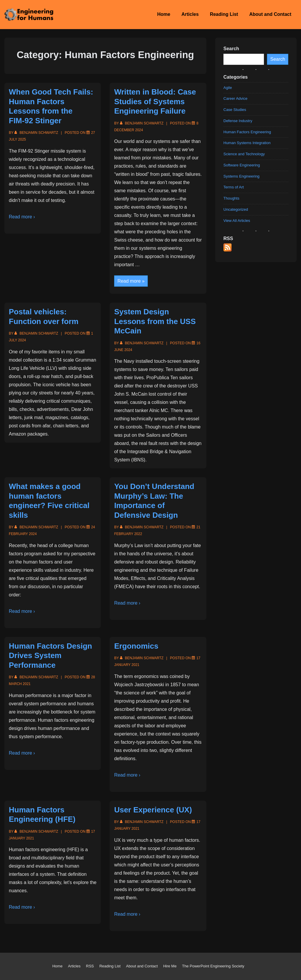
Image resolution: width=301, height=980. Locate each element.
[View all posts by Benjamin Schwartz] (37, 133)
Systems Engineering (241, 176)
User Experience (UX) (153, 810)
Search (278, 59)
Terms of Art (234, 187)
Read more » (131, 282)
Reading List (224, 14)
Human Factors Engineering (247, 132)
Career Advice (235, 98)
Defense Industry (238, 120)
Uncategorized (236, 209)
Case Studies (235, 110)
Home (164, 14)
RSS (90, 966)
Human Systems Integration (247, 143)
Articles (190, 14)
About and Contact (270, 14)
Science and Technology (244, 154)
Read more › (22, 217)
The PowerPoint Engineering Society (213, 966)
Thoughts (231, 198)
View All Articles (237, 220)
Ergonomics (136, 646)
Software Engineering (242, 165)
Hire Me (170, 966)
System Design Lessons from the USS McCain (155, 321)
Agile (228, 87)
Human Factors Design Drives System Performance (50, 656)
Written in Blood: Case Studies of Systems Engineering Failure (155, 101)
